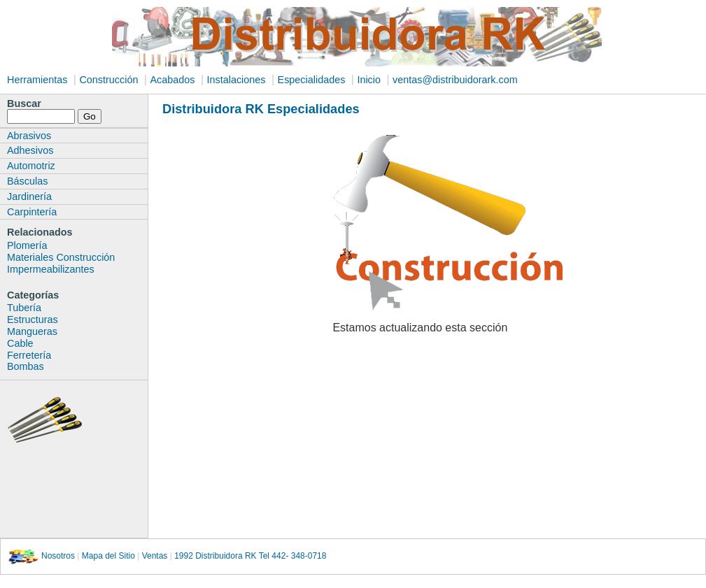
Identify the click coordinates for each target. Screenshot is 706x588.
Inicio (369, 80)
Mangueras (32, 331)
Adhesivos (30, 150)
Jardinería (29, 196)
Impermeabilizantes (51, 269)
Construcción (108, 80)
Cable (20, 343)
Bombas (26, 366)
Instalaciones (236, 80)
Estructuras (33, 320)
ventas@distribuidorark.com (455, 80)
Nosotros (58, 556)
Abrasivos (29, 136)
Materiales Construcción (61, 257)
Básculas (27, 181)
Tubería (24, 308)
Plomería (27, 245)
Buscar (24, 103)
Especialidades (312, 80)
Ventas (155, 556)
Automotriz (31, 166)
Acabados (172, 80)
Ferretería (29, 355)
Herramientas (37, 80)
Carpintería (32, 212)
